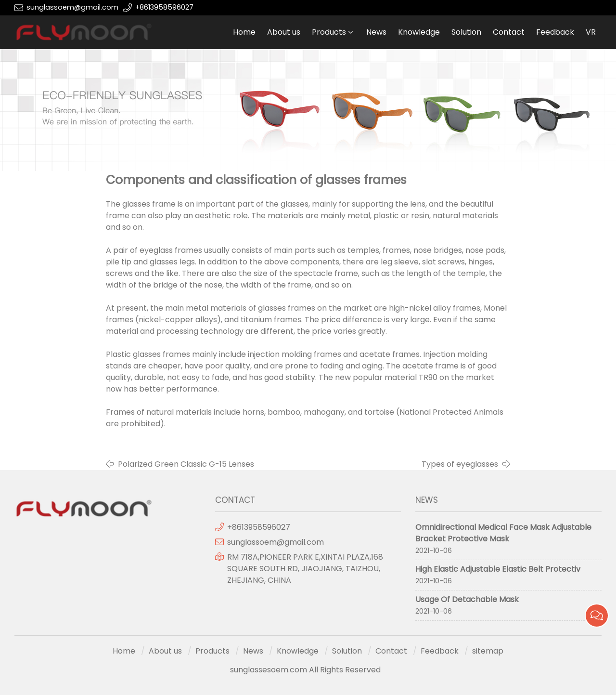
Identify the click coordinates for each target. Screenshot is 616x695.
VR (591, 32)
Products (329, 32)
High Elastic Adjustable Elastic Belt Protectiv (498, 569)
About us (284, 32)
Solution (466, 32)
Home (244, 32)
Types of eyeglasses (460, 464)
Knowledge (419, 32)
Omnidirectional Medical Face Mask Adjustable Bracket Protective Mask (503, 533)
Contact (509, 32)
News (376, 32)
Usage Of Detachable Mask (467, 599)
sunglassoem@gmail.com (72, 7)
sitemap (488, 651)
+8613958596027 (164, 7)
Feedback (555, 32)
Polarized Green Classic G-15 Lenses (186, 464)
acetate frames (390, 354)
